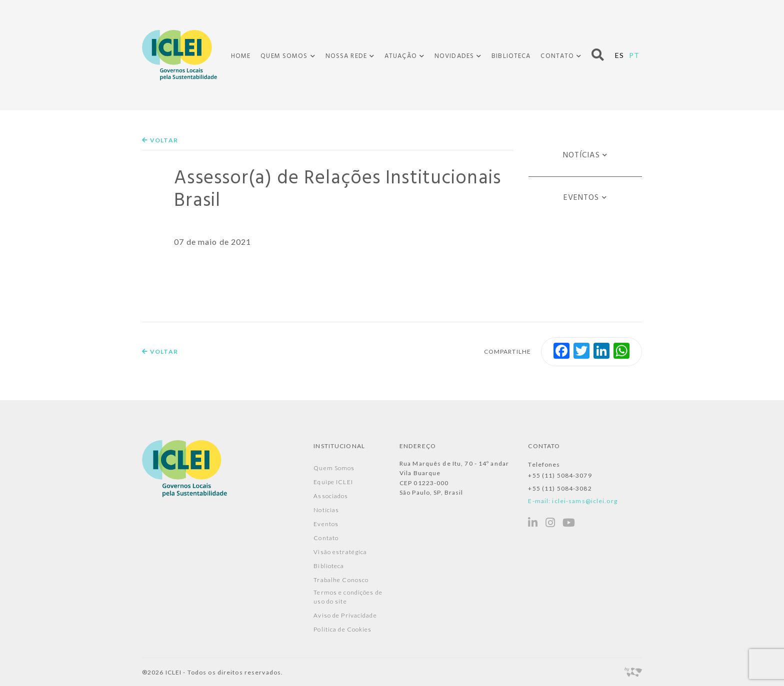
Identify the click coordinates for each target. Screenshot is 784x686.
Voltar (160, 140)
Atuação (401, 56)
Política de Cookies (342, 629)
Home (241, 56)
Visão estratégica (340, 552)
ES (619, 55)
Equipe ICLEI (333, 482)
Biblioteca (511, 56)
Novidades (454, 56)
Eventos (581, 198)
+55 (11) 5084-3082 (560, 488)
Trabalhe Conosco (341, 580)
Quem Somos (284, 56)
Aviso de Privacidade (345, 615)
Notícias (581, 155)
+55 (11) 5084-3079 (560, 475)
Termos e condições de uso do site (348, 597)
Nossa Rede (346, 56)
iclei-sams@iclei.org (584, 501)
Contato (557, 56)
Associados (331, 496)
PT (634, 55)
